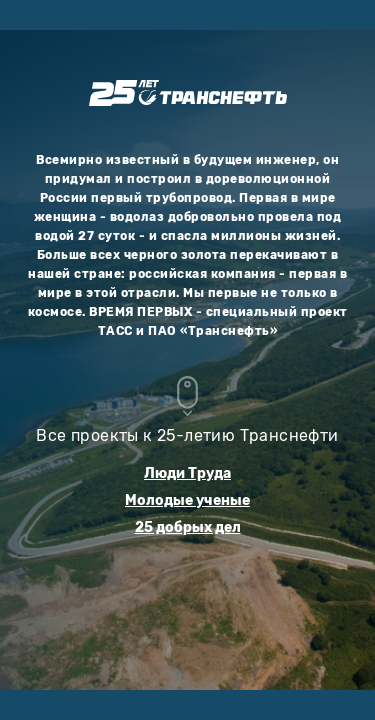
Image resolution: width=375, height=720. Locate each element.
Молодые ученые (187, 500)
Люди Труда (187, 473)
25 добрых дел (188, 527)
